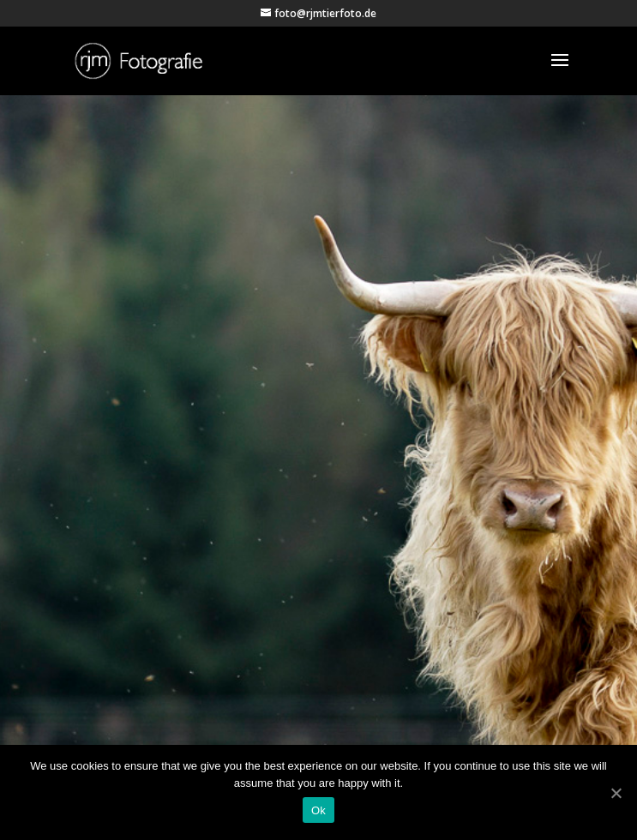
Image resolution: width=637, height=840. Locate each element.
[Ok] (616, 793)
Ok (318, 810)
